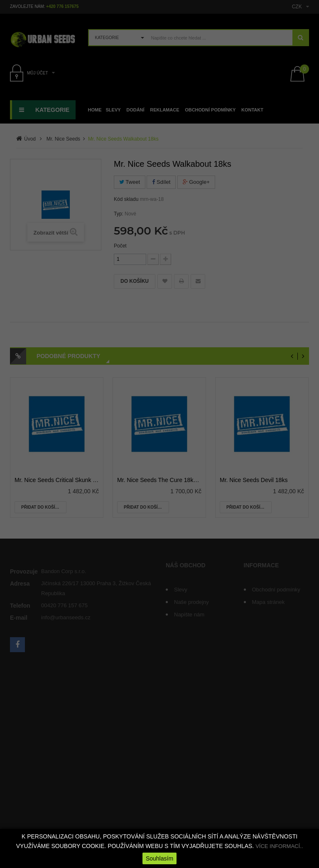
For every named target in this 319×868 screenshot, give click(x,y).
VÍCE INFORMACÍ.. (279, 846)
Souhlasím (159, 858)
